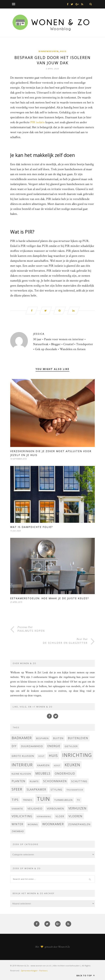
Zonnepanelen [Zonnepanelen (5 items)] (79, 824)
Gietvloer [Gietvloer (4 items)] (71, 746)
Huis (63, 51)
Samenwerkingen (29, 971)
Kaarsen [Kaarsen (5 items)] (43, 765)
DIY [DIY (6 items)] (14, 746)
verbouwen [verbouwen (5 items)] (55, 808)
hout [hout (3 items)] (41, 756)
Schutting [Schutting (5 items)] (79, 781)
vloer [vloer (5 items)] (60, 816)
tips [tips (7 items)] (15, 800)
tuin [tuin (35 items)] (43, 799)
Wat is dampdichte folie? (31, 527)
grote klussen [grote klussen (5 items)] (23, 756)
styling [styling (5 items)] (56, 790)
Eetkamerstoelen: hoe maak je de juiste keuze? (50, 598)
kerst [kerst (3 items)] (57, 766)
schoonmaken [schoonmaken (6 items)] (55, 781)
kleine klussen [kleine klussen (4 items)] (21, 774)
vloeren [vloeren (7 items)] (75, 816)
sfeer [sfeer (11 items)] (17, 789)
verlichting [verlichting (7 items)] (22, 816)
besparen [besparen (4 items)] (42, 738)
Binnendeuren (49, 51)
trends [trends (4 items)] (28, 800)
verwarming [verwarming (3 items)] (44, 817)
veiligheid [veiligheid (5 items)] (35, 808)
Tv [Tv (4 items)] (78, 800)
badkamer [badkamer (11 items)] (22, 738)
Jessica (39, 334)
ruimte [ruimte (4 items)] (34, 781)
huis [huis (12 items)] (53, 755)
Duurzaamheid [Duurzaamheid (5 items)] (32, 746)
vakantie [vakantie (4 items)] (17, 809)
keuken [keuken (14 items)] (72, 765)
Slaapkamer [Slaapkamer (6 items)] (36, 789)
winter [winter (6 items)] (17, 824)
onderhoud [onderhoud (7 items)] (65, 773)
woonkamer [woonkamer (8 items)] (53, 824)
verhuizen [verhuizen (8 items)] (77, 808)
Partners (43, 971)
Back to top (86, 975)
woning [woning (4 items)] (33, 824)
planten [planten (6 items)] (18, 781)
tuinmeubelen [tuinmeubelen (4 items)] (63, 800)
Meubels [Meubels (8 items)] (43, 773)
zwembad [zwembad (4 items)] (18, 831)
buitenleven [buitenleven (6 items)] (78, 738)
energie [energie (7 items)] (54, 746)
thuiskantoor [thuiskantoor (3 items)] (75, 790)
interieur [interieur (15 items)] (22, 765)
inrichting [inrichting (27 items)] (77, 755)
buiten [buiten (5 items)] (58, 738)
